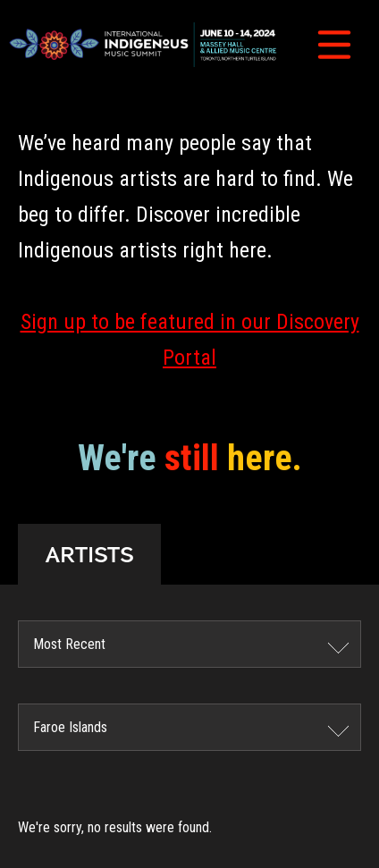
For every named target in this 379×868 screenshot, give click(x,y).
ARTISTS (89, 554)
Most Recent (69, 644)
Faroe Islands (70, 727)
